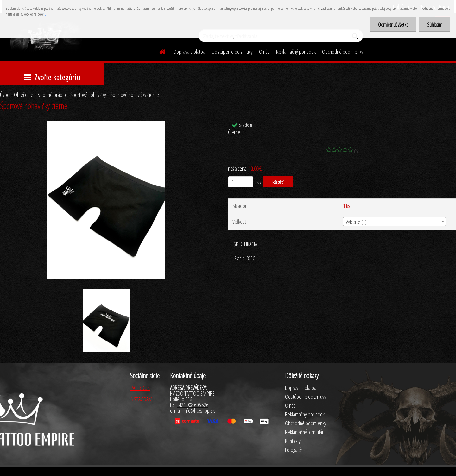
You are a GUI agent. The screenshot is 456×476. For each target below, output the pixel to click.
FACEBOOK (140, 388)
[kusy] (241, 182)
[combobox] (395, 222)
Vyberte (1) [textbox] (356, 222)
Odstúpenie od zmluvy (232, 52)
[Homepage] (159, 51)
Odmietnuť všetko (393, 25)
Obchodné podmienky (343, 52)
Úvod (5, 95)
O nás (264, 52)
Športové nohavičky (88, 95)
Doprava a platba (190, 52)
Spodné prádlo (52, 95)
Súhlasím (435, 25)
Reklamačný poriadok (296, 52)
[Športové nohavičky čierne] (106, 123)
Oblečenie (24, 95)
